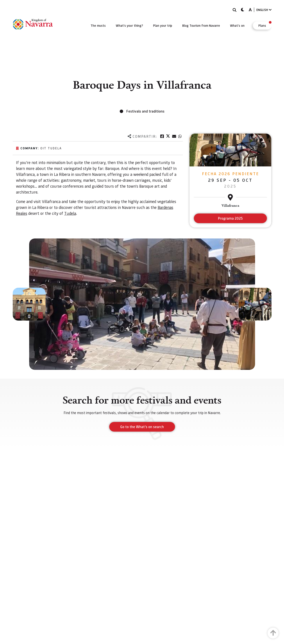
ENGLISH (264, 10)
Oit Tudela (51, 148)
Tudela (70, 213)
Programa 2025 (230, 218)
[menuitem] (98, 25)
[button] (29, 304)
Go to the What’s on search (142, 427)
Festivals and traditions (145, 111)
